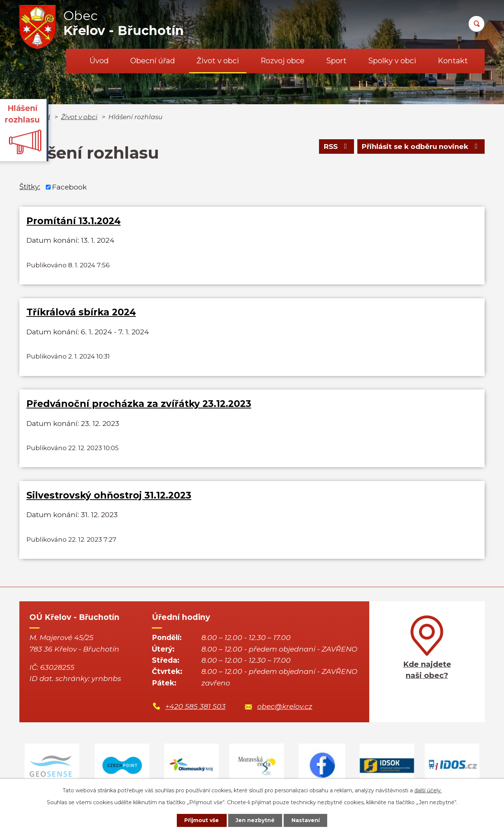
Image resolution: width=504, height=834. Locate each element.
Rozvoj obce (283, 61)
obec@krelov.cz (285, 709)
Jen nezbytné (256, 820)
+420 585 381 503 (195, 709)
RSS (335, 147)
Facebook (69, 187)
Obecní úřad (153, 61)
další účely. (428, 790)
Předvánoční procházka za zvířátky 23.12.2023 (139, 405)
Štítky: (30, 187)
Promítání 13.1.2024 (74, 221)
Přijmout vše (201, 820)
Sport (336, 61)
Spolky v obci (392, 61)
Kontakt (453, 61)
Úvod (99, 61)
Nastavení (306, 820)
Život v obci (218, 61)
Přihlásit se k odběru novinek (420, 147)
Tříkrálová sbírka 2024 (81, 313)
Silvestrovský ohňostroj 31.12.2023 (109, 497)
